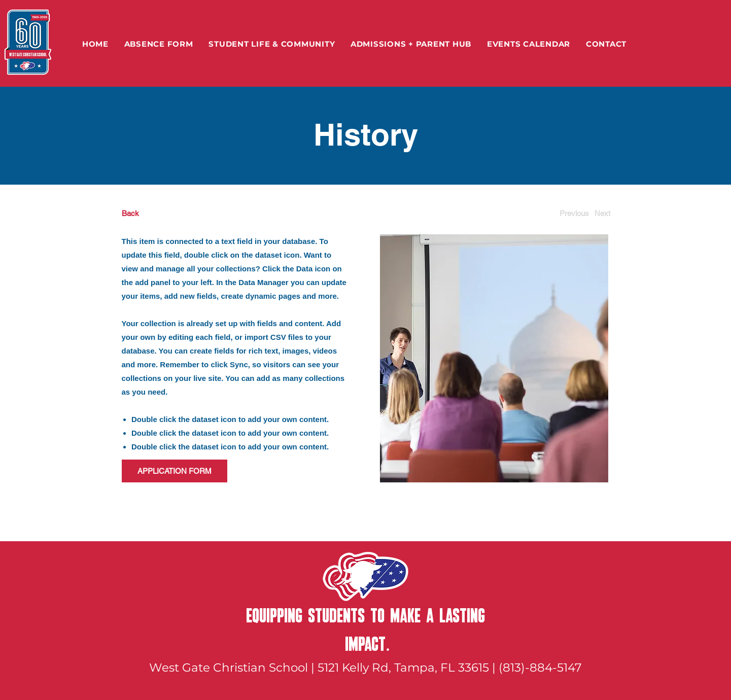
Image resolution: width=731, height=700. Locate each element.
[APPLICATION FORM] (175, 471)
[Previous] (574, 213)
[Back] (160, 213)
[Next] (602, 213)
